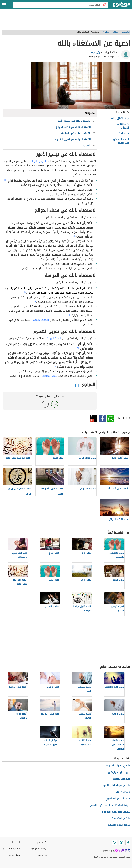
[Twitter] (121, 843)
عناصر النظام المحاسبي (118, 799)
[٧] (56, 366)
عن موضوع (42, 842)
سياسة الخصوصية (39, 849)
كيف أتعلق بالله (120, 118)
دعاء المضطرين (48, 376)
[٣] (74, 236)
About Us (43, 855)
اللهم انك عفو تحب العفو (121, 141)
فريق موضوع (14, 855)
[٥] (25, 292)
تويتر (94, 418)
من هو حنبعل (123, 792)
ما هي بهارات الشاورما (118, 766)
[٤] (37, 259)
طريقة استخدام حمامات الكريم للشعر (110, 805)
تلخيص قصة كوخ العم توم (116, 812)
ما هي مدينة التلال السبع (116, 785)
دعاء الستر (123, 133)
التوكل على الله (37, 161)
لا (45, 404)
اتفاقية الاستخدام (11, 849)
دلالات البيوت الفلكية (119, 825)
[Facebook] (128, 843)
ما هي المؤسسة (121, 818)
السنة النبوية (54, 338)
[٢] (19, 185)
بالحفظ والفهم (41, 320)
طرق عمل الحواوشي (119, 772)
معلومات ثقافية (122, 779)
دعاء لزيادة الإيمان (123, 126)
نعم (55, 404)
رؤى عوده (95, 52)
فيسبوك (102, 418)
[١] (5, 180)
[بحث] (104, 5)
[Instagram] (115, 843)
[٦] (78, 348)
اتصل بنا (16, 842)
